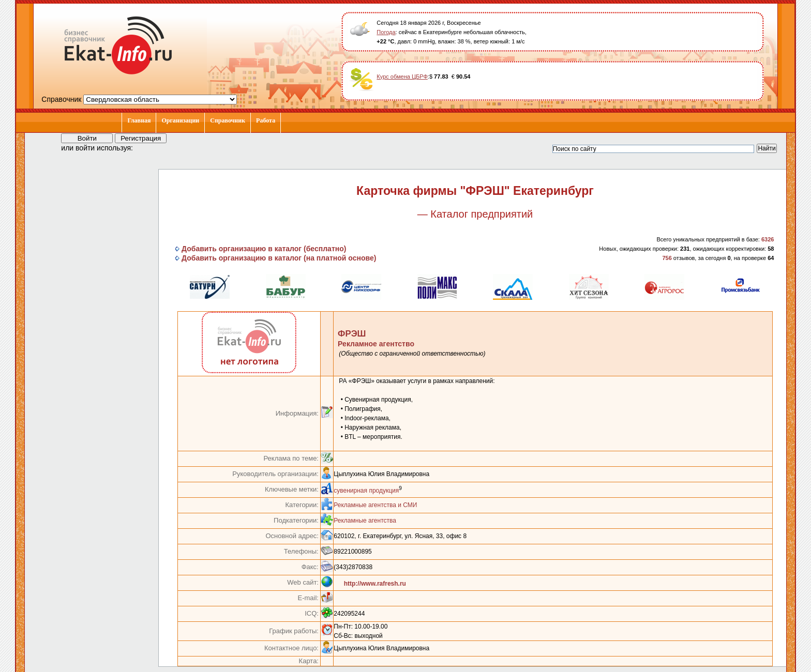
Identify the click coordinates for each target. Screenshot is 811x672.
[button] (150, 147)
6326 (768, 239)
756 (667, 258)
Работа (266, 120)
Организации (180, 120)
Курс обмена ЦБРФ (402, 77)
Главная (139, 120)
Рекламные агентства (365, 521)
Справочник (228, 120)
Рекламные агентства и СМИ (375, 505)
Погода (386, 32)
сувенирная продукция (366, 491)
